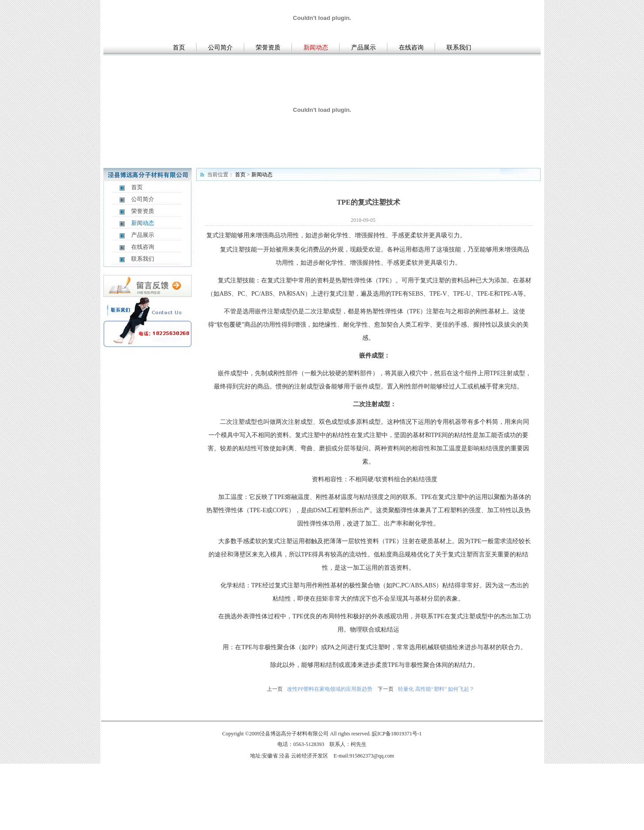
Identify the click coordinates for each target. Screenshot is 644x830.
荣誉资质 (268, 48)
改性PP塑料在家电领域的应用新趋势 (330, 689)
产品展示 (364, 48)
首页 (179, 48)
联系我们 (459, 48)
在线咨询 (411, 48)
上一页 (275, 689)
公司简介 (220, 48)
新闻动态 (316, 48)
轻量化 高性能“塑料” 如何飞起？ (436, 689)
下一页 (386, 689)
